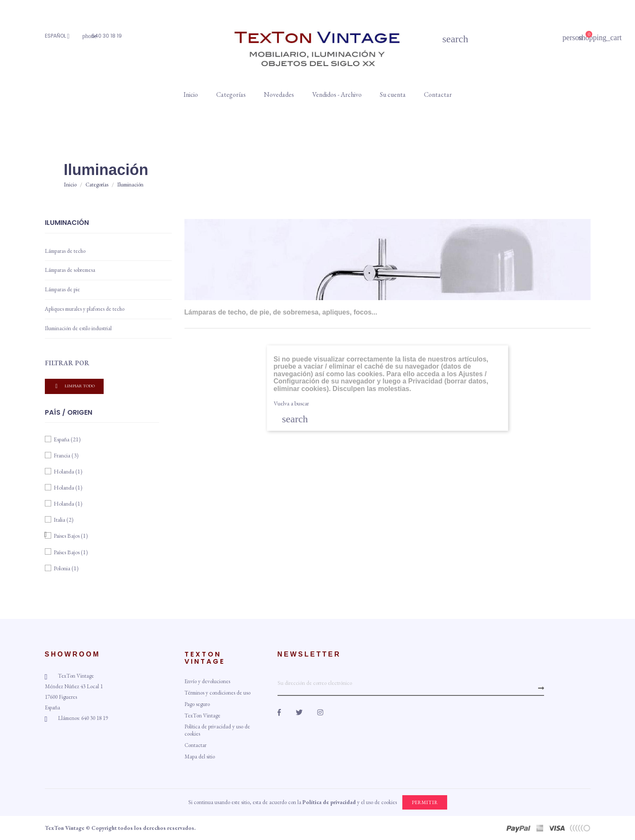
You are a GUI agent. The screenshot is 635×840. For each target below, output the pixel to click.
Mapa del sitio (200, 757)
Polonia (66, 568)
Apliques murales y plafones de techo (85, 309)
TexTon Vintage (202, 716)
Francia (66, 455)
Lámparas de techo (65, 251)
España (67, 439)
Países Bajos (71, 552)
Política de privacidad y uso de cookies (217, 730)
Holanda (68, 471)
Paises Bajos (71, 536)
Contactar (195, 745)
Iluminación (67, 223)
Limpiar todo (74, 386)
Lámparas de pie (62, 289)
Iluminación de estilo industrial (78, 328)
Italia (64, 520)
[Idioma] (59, 36)
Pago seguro (197, 704)
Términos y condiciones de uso (217, 693)
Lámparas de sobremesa (70, 270)
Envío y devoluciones (207, 681)
